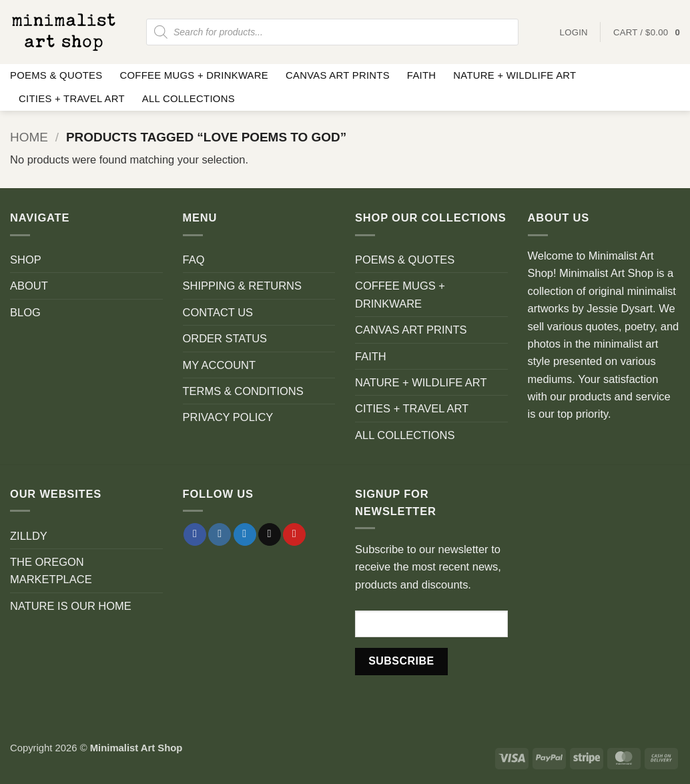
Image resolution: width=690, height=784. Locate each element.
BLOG (25, 312)
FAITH (422, 75)
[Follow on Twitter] (245, 535)
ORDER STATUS (225, 338)
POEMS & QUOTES (56, 75)
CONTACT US (218, 312)
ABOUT (29, 286)
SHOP (26, 260)
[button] (647, 32)
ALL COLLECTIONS (189, 99)
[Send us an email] (270, 535)
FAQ (194, 260)
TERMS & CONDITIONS (243, 391)
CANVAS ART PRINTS (338, 75)
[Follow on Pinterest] (294, 535)
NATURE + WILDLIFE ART (514, 75)
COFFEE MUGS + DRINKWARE (194, 75)
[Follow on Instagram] (220, 535)
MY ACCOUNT (220, 365)
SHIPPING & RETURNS (242, 286)
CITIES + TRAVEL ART (72, 99)
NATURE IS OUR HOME (71, 606)
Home (29, 137)
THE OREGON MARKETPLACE (51, 570)
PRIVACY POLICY (228, 417)
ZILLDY (29, 536)
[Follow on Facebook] (195, 535)
